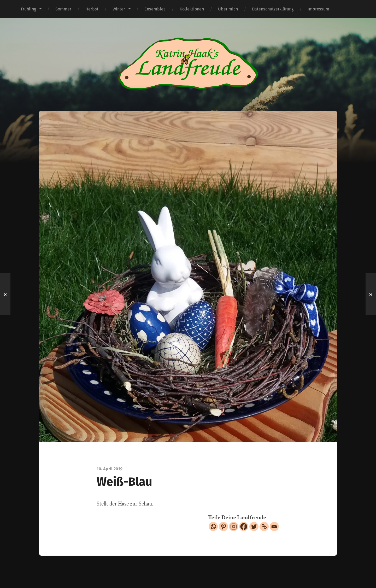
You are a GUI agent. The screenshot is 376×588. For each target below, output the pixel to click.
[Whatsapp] (213, 527)
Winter (119, 9)
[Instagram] (234, 527)
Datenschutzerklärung (273, 9)
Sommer (63, 9)
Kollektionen (192, 9)
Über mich (228, 9)
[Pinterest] (223, 527)
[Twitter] (254, 527)
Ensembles (155, 9)
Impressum (318, 9)
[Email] (274, 527)
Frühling (28, 9)
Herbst (92, 9)
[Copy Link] (264, 527)
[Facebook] (244, 527)
